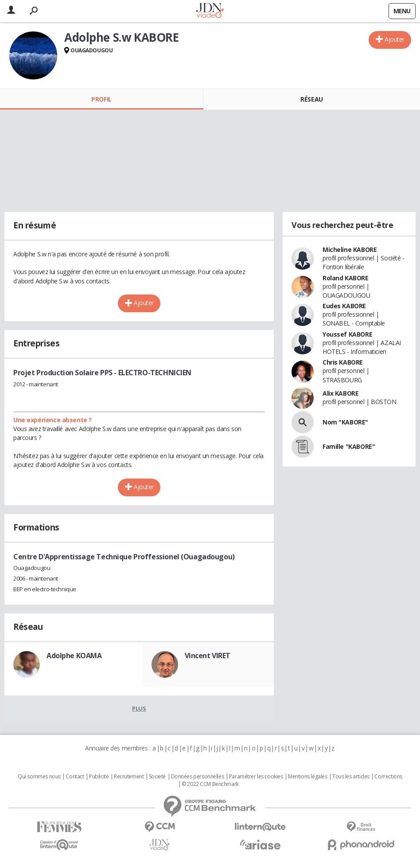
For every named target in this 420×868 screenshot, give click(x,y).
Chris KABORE (343, 362)
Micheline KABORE (350, 249)
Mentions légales (307, 777)
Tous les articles (351, 777)
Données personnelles (198, 777)
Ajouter (395, 39)
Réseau (311, 99)
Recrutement (129, 777)
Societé (157, 777)
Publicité (99, 777)
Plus (139, 708)
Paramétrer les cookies (256, 777)
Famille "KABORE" (349, 446)
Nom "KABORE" (345, 422)
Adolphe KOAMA (74, 656)
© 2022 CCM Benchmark (210, 784)
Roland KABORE (346, 278)
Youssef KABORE (347, 334)
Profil (101, 99)
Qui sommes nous (39, 777)
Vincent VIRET (208, 656)
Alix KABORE (340, 393)
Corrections (388, 777)
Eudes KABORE (344, 306)
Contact (75, 777)
